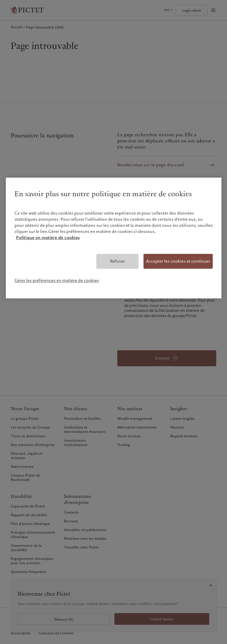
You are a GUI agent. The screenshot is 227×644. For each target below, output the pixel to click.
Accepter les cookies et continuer (178, 261)
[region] (114, 238)
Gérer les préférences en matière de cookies (57, 280)
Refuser (117, 261)
